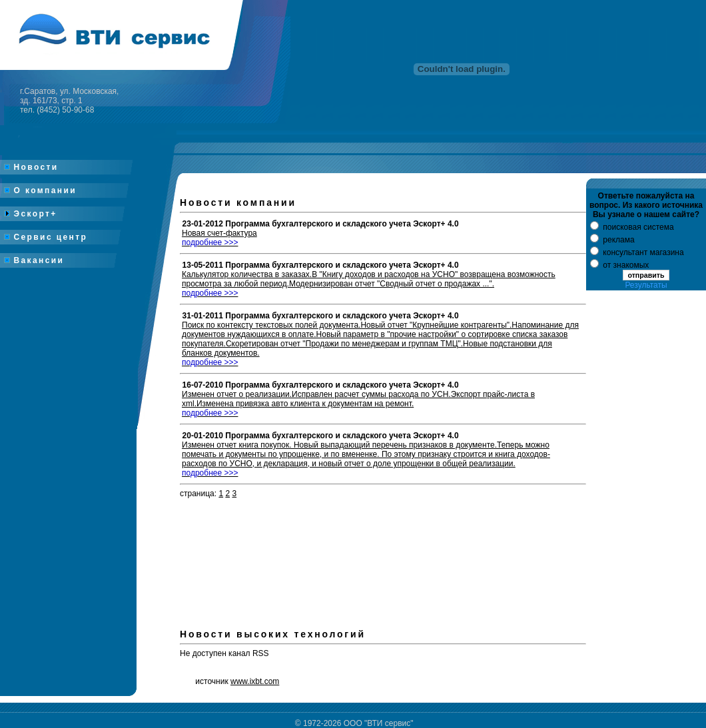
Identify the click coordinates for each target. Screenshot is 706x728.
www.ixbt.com (255, 681)
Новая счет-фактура (219, 238)
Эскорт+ (31, 214)
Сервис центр (46, 237)
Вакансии (34, 260)
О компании (40, 190)
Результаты (646, 285)
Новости (31, 167)
